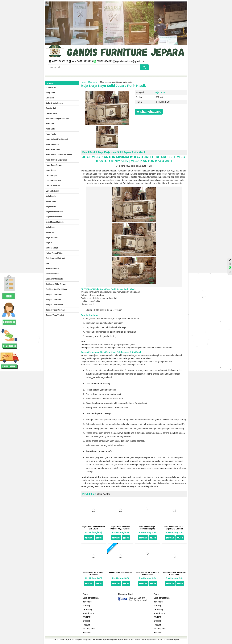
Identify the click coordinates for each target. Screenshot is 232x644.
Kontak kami (88, 613)
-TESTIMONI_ (51, 88)
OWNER (87, 617)
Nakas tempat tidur (54, 253)
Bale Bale (50, 98)
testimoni (87, 632)
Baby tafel (50, 93)
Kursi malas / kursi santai (57, 139)
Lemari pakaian (52, 191)
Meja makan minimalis (55, 222)
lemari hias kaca (53, 181)
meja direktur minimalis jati (120, 572)
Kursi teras (51, 170)
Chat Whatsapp (149, 112)
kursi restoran (52, 144)
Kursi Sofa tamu (53, 150)
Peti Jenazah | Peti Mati (56, 258)
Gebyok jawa (52, 113)
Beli (99, 538)
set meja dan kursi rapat (57, 289)
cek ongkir (87, 602)
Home (83, 82)
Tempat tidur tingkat (55, 315)
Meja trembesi (52, 238)
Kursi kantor (51, 134)
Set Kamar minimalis (55, 279)
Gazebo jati (51, 108)
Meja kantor (93, 82)
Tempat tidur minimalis (56, 310)
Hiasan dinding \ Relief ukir (57, 119)
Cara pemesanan (91, 598)
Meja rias (50, 232)
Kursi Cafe (50, 129)
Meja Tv (49, 243)
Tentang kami (89, 629)
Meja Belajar (51, 196)
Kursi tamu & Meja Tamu (56, 160)
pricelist (86, 621)
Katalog (86, 606)
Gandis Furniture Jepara (169, 639)
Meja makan (51, 206)
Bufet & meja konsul (55, 103)
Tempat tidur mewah (55, 305)
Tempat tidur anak (54, 294)
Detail (89, 538)
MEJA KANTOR (103, 157)
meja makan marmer (54, 212)
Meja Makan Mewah (54, 217)
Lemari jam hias (53, 186)
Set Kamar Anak (53, 274)
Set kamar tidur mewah (56, 284)
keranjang (87, 609)
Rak (47, 263)
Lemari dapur (52, 175)
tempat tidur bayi (54, 300)
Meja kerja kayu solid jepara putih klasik (113, 86)
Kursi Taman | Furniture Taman (59, 155)
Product (86, 625)
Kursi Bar (50, 124)
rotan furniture (53, 269)
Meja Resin (51, 227)
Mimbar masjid (52, 248)
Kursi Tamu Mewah (54, 165)
